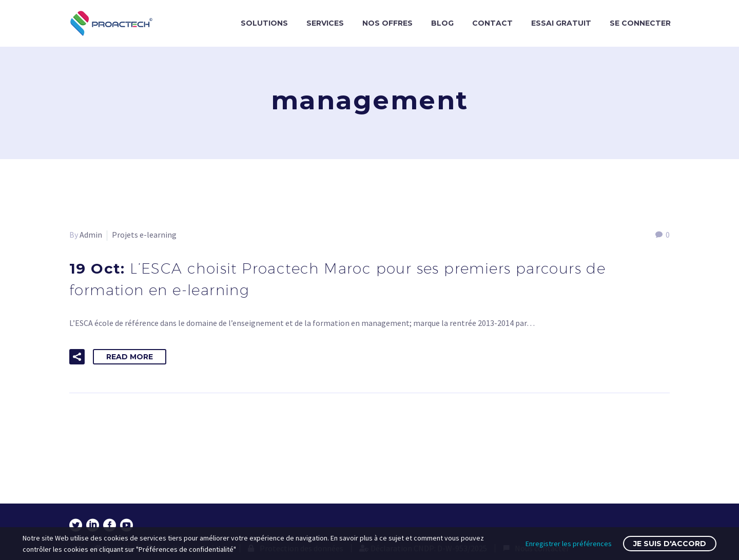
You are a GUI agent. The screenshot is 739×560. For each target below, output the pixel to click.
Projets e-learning (144, 235)
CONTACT (492, 23)
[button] (77, 357)
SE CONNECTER (640, 23)
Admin (91, 235)
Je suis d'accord (670, 544)
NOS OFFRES (387, 23)
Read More (130, 357)
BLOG (442, 23)
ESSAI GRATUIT (561, 23)
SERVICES (325, 23)
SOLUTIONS (264, 23)
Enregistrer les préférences (569, 544)
